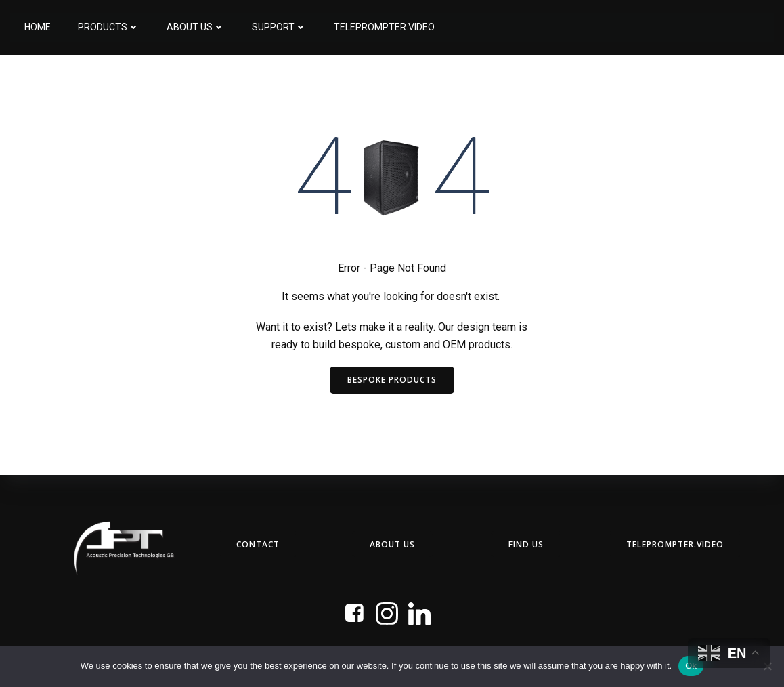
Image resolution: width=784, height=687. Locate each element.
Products (108, 27)
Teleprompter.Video (384, 27)
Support (279, 27)
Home (37, 27)
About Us (195, 27)
